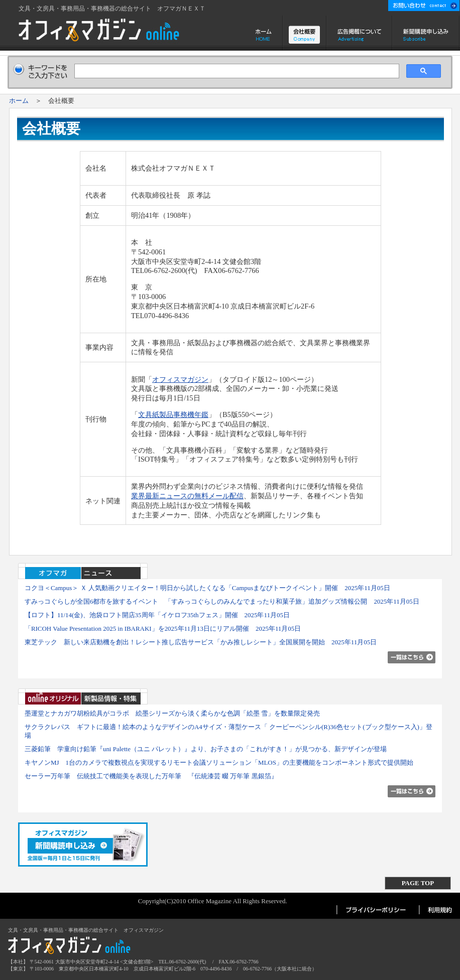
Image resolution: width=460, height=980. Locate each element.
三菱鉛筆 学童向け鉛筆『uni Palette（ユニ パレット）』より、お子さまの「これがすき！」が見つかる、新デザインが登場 (206, 749)
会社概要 (305, 33)
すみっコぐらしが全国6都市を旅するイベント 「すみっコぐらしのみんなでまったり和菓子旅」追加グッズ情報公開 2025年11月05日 (222, 601)
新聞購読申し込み (426, 33)
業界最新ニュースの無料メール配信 (187, 496)
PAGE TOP (418, 883)
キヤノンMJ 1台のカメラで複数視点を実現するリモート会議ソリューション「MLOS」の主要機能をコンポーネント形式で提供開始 (219, 762)
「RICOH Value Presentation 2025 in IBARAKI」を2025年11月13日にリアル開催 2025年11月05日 (163, 628)
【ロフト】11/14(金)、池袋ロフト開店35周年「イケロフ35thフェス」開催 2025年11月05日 (157, 615)
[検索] (236, 71)
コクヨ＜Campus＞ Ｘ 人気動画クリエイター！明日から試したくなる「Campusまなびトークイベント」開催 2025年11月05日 (207, 588)
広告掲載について (359, 33)
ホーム (264, 33)
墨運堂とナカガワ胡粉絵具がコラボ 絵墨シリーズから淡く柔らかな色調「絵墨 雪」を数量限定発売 (172, 713)
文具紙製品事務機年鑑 (173, 414)
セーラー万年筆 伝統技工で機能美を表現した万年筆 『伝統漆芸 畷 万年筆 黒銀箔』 (151, 776)
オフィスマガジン (180, 379)
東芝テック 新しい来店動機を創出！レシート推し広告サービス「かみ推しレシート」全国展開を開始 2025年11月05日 (201, 642)
